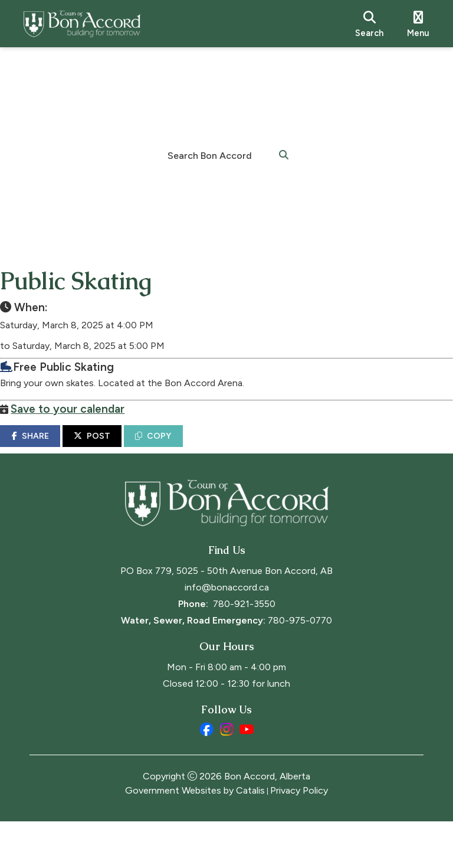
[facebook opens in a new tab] (206, 776)
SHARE (59, 448)
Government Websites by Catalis (195, 837)
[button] (284, 154)
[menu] (418, 24)
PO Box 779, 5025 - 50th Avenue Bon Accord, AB (226, 617)
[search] (369, 24)
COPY (183, 448)
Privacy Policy (299, 837)
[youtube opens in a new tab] (247, 776)
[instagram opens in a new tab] (226, 776)
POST (122, 448)
